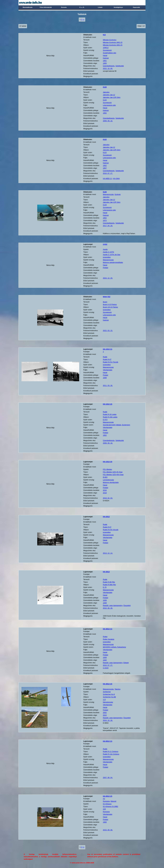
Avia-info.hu (35, 3)
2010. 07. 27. (108, 173)
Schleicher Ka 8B (109, 697)
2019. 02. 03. (108, 498)
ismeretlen (107, 257)
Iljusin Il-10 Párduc (110, 304)
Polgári (106, 268)
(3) (108, 462)
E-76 (105, 587)
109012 (106, 48)
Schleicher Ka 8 (109, 694)
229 (104, 809)
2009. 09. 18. (108, 121)
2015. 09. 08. (108, 830)
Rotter (105, 637)
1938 (105, 378)
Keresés (64, 7)
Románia (106, 801)
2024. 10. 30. (108, 720)
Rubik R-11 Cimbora (111, 751)
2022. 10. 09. (108, 68)
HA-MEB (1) (107, 179)
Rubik (105, 357)
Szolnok (117, 194)
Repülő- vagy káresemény (113, 605)
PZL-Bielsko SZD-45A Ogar (113, 475)
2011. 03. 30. (108, 385)
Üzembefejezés (109, 66)
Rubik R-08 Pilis (109, 582)
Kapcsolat (136, 7)
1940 (105, 660)
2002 (105, 713)
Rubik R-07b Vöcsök (111, 530)
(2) (108, 404)
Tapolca (117, 689)
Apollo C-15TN (108, 252)
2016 (105, 490)
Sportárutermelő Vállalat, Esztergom (117, 425)
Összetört (127, 605)
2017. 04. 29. (108, 226)
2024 (105, 715)
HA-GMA (116, 179)
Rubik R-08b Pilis (109, 585)
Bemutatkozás (28, 7)
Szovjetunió (107, 50)
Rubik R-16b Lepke (110, 417)
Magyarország (108, 194)
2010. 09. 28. (108, 608)
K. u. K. (82, 7)
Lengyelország (108, 480)
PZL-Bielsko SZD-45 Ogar (113, 472)
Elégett (126, 663)
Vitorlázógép (108, 370)
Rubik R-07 (107, 359)
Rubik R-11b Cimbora (111, 754)
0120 (105, 100)
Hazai (105, 55)
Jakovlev (106, 92)
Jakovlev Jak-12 (109, 95)
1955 (105, 63)
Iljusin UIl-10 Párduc (110, 307)
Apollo (105, 249)
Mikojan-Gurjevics (110, 40)
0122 (105, 152)
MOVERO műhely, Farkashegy (114, 647)
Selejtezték (120, 66)
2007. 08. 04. (108, 778)
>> (83, 19)
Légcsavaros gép (109, 105)
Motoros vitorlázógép (111, 482)
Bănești (113, 801)
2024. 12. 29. (108, 278)
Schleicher (107, 692)
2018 (105, 493)
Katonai (106, 58)
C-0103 (106, 668)
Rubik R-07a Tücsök (111, 362)
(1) (108, 349)
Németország (108, 702)
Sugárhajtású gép (110, 53)
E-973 (105, 420)
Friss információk (46, 7)
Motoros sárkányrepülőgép (113, 262)
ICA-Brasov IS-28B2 (111, 806)
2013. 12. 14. (108, 553)
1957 (105, 168)
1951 (105, 61)
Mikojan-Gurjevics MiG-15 (113, 42)
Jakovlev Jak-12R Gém (112, 97)
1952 (105, 113)
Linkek (100, 7)
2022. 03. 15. (108, 331)
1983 (105, 822)
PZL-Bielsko (107, 469)
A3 (104, 799)
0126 (105, 205)
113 (104, 700)
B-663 (105, 477)
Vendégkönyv (118, 7)
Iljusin (105, 302)
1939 (105, 600)
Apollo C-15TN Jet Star (112, 255)
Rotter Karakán (109, 639)
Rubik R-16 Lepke (110, 414)
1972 (105, 220)
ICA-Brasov (107, 804)
